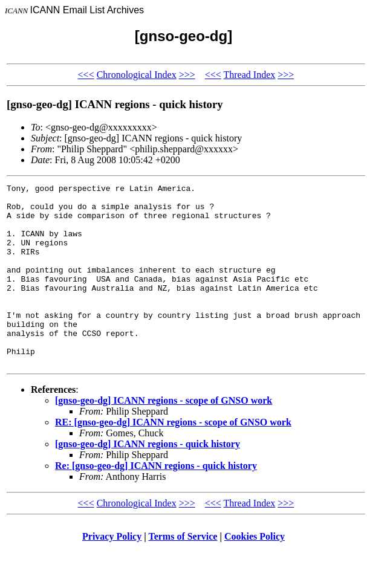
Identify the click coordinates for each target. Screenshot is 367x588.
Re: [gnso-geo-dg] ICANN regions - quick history (156, 502)
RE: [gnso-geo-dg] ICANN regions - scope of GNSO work (173, 458)
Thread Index (249, 75)
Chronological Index (137, 75)
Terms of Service (183, 573)
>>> (187, 75)
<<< (86, 75)
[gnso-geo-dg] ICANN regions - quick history (148, 480)
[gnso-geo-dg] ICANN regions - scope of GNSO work (164, 437)
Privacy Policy (112, 573)
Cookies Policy (255, 573)
